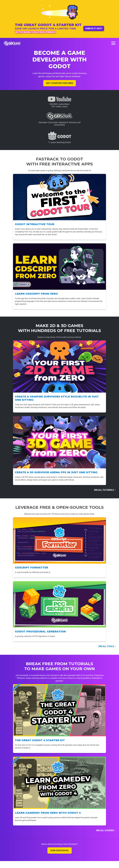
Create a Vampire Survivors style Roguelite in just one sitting (57, 398)
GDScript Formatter (31, 568)
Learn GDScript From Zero (36, 294)
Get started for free (60, 83)
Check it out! (94, 28)
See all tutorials (104, 490)
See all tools (106, 646)
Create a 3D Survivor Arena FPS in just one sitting (56, 472)
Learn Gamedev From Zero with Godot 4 (48, 813)
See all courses (105, 830)
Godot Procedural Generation (40, 631)
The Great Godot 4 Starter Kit (40, 740)
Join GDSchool (60, 851)
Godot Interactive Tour (35, 224)
